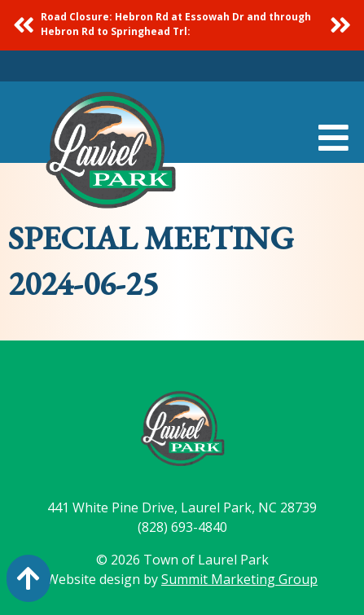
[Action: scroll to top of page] (29, 578)
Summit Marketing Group (239, 579)
